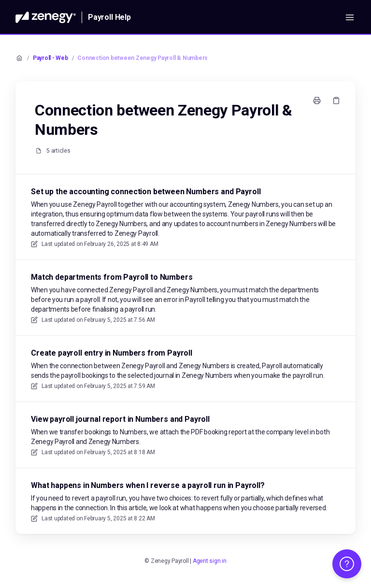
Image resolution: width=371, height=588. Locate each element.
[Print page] (317, 100)
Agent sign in (210, 561)
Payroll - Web (50, 58)
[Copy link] (336, 100)
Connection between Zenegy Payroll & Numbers (143, 58)
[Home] (46, 17)
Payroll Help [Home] (109, 17)
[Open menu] (350, 17)
